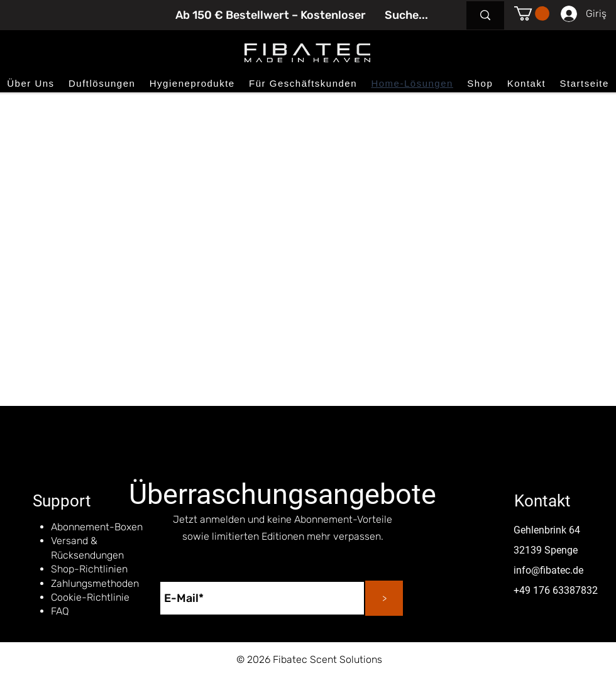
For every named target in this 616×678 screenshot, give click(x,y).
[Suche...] (407, 15)
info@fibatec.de (548, 570)
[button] (532, 14)
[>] (384, 598)
